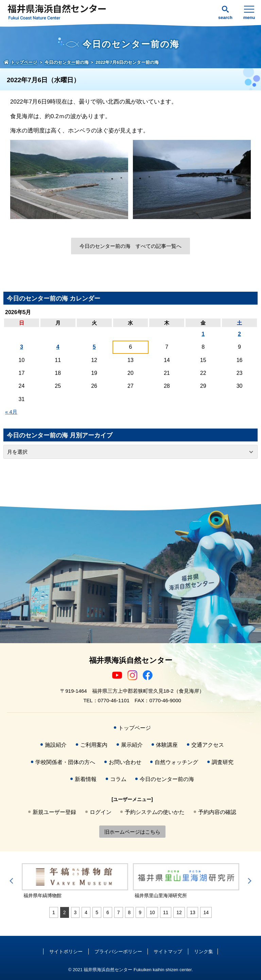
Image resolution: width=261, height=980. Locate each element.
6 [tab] (108, 912)
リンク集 (204, 951)
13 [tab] (193, 912)
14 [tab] (206, 912)
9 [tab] (140, 912)
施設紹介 (56, 745)
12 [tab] (179, 912)
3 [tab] (75, 912)
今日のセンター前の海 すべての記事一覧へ (130, 246)
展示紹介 (132, 745)
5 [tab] (97, 912)
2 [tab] (65, 912)
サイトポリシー (66, 951)
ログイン (101, 812)
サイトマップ (168, 951)
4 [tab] (86, 912)
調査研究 (223, 762)
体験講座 (167, 745)
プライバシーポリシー (118, 951)
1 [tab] (54, 912)
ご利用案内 (94, 745)
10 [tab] (152, 912)
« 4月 (11, 412)
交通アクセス (208, 745)
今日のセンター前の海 (167, 779)
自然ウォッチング (176, 762)
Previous (13, 881)
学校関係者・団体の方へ (65, 762)
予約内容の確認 (217, 812)
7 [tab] (119, 912)
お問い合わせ (125, 762)
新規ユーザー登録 (54, 812)
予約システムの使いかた (155, 812)
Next (248, 881)
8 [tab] (129, 912)
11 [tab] (166, 912)
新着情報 (86, 779)
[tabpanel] (75, 881)
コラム (118, 779)
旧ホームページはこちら (132, 832)
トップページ (135, 728)
